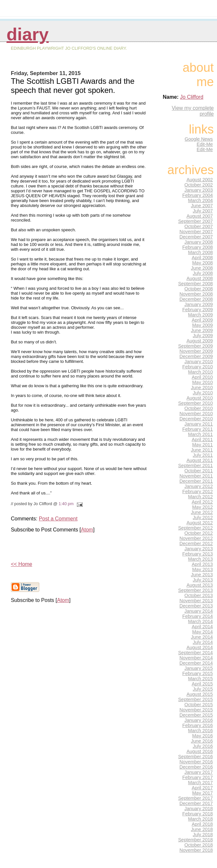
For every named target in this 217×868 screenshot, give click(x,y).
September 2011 (195, 466)
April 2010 (202, 377)
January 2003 (199, 190)
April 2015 (202, 684)
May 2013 (203, 569)
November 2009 (196, 351)
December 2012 (196, 543)
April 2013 (202, 564)
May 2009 (203, 325)
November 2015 (196, 710)
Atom (87, 530)
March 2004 (200, 200)
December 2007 (196, 237)
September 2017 (195, 798)
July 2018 (203, 835)
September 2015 (195, 699)
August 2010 (200, 398)
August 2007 (200, 216)
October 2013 (199, 595)
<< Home (21, 564)
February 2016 (198, 725)
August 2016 (200, 751)
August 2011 (200, 460)
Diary (28, 34)
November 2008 (196, 294)
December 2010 (196, 419)
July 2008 (203, 273)
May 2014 (203, 632)
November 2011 (196, 476)
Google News (199, 139)
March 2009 (200, 315)
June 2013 (202, 575)
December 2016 (196, 767)
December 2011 (196, 481)
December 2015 (196, 715)
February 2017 (198, 777)
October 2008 (199, 289)
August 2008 (200, 278)
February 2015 (198, 673)
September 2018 (195, 840)
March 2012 (200, 497)
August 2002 (200, 180)
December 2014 (196, 663)
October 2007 (199, 226)
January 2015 (199, 668)
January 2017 (199, 772)
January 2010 (199, 362)
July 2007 (203, 211)
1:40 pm (66, 504)
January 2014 (199, 611)
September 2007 (195, 221)
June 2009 (202, 330)
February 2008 (198, 247)
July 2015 (203, 689)
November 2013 (196, 601)
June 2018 (202, 829)
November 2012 (196, 538)
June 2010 (202, 388)
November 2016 (196, 762)
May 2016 (203, 736)
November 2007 (196, 232)
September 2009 (195, 346)
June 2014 (202, 637)
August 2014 (200, 647)
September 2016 (195, 757)
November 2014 (196, 658)
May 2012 (203, 507)
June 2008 (202, 268)
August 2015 (200, 694)
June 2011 (202, 450)
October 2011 (199, 471)
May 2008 (203, 263)
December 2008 (196, 299)
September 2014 (195, 653)
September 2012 (195, 528)
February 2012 (198, 491)
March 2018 (200, 819)
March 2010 (200, 372)
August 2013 (200, 585)
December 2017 (196, 803)
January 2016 (199, 720)
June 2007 (202, 206)
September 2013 (195, 590)
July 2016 (203, 746)
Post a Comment (58, 519)
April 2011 (202, 440)
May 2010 (203, 382)
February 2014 (198, 616)
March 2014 (200, 621)
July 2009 (203, 336)
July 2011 (203, 455)
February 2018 (198, 814)
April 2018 (202, 824)
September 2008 (195, 284)
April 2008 (202, 258)
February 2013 (198, 554)
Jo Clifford (192, 97)
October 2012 (199, 533)
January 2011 (199, 424)
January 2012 (199, 486)
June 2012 (202, 512)
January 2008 (199, 242)
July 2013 (203, 580)
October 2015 (199, 705)
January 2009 (199, 304)
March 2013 (200, 559)
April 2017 (202, 788)
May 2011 (203, 445)
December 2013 (196, 606)
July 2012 (203, 517)
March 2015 (200, 679)
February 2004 (198, 195)
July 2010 (203, 393)
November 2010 (196, 414)
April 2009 (202, 320)
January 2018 (199, 809)
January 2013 (199, 549)
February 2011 (198, 429)
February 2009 (198, 310)
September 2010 (195, 403)
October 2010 (199, 408)
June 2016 (202, 741)
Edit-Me (205, 144)
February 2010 (198, 367)
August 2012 (200, 523)
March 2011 (200, 434)
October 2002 (199, 185)
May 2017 (203, 793)
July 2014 (203, 642)
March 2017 (200, 783)
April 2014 (202, 627)
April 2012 (202, 502)
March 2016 (200, 731)
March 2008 (200, 252)
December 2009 (196, 356)
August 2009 (200, 341)
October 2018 (199, 845)
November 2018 (196, 850)
